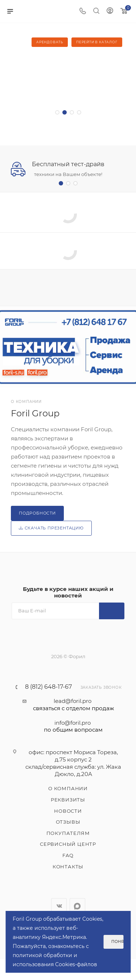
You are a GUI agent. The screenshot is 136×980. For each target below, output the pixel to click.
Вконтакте (59, 906)
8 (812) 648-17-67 (48, 687)
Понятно (117, 942)
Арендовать (50, 42)
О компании (68, 788)
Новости (68, 811)
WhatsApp (77, 906)
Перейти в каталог (97, 42)
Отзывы (68, 822)
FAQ (68, 855)
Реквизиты (68, 800)
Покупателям (68, 833)
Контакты (68, 867)
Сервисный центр (68, 844)
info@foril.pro (73, 727)
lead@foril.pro (73, 705)
